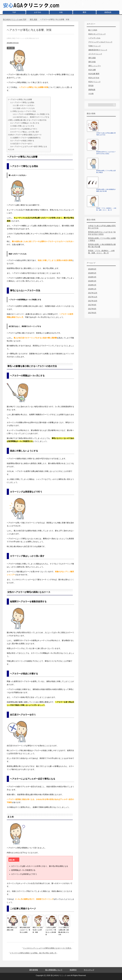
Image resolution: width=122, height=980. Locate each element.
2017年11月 (93, 297)
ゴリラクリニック (95, 54)
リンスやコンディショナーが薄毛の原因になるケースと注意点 (47, 948)
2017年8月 (92, 309)
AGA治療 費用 (94, 74)
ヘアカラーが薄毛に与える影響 (20, 99)
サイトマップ (89, 970)
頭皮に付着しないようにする (22, 126)
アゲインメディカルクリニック (100, 42)
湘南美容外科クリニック (98, 50)
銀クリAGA (93, 30)
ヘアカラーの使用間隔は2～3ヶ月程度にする (31, 114)
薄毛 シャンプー (95, 66)
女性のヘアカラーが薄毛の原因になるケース (25, 135)
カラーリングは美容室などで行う (24, 129)
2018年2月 (92, 285)
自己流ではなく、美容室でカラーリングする (31, 117)
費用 (84, 12)
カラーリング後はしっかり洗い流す (25, 132)
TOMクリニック (95, 46)
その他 (91, 94)
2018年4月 (92, 277)
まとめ (11, 149)
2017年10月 (93, 301)
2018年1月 (92, 289)
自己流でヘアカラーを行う (21, 144)
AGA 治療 (92, 70)
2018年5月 (92, 273)
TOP (14, 12)
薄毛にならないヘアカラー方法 (23, 111)
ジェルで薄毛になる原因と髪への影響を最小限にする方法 (64, 930)
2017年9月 (92, 305)
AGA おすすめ (94, 78)
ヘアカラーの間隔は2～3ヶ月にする (25, 123)
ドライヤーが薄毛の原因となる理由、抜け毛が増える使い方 (33, 953)
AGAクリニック (94, 82)
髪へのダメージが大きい (24, 105)
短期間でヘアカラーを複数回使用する (25, 138)
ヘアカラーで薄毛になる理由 (22, 102)
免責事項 (73, 970)
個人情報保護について (54, 970)
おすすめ (38, 12)
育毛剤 (91, 86)
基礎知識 (108, 12)
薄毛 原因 (11, 48)
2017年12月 (93, 293)
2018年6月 (92, 269)
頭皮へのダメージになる (24, 108)
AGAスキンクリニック (97, 34)
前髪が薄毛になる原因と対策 (13, 928)
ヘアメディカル (94, 38)
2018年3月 (92, 281)
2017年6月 (92, 313)
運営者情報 (34, 970)
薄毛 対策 (92, 62)
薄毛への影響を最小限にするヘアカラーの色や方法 (27, 120)
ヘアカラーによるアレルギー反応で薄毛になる (29, 146)
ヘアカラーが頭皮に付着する (22, 141)
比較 (61, 12)
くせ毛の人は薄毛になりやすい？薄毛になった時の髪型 (51, 930)
